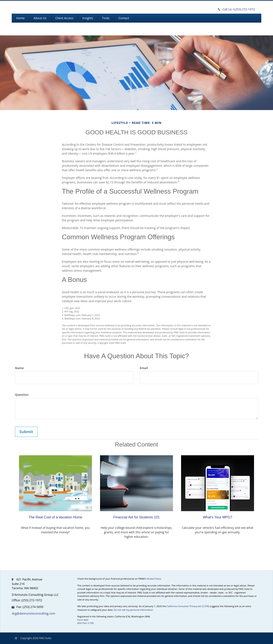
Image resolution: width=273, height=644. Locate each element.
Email (144, 368)
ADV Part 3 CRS (86, 623)
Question (22, 395)
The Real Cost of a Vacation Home (55, 517)
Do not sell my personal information (133, 610)
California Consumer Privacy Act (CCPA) (188, 606)
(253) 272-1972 (236, 9)
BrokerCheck (154, 579)
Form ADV (83, 620)
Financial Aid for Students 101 (136, 517)
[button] (40, 18)
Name (19, 368)
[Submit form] (26, 432)
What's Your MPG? (218, 517)
